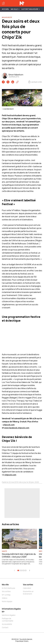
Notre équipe (7, 601)
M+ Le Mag (6, 595)
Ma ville (5, 585)
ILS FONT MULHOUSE (31, 9)
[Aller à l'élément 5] (26, 570)
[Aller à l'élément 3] (22, 570)
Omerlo (26, 641)
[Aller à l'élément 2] (20, 570)
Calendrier (27, 588)
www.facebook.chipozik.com (17, 428)
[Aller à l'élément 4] (24, 570)
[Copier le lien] (17, 82)
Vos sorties (6, 591)
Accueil (5, 9)
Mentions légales (9, 615)
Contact (5, 627)
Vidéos (5, 598)
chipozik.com (9, 425)
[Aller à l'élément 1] (18, 570)
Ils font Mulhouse (9, 588)
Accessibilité (7, 624)
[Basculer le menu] (3, 3)
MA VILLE (15, 9)
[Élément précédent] (14, 570)
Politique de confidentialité (8, 620)
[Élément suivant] (30, 570)
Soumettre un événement (28, 593)
